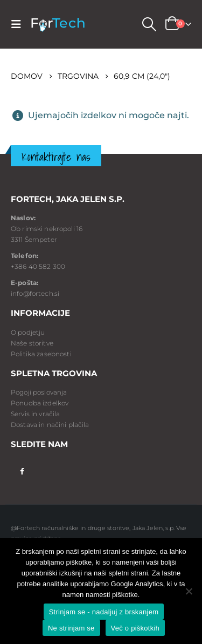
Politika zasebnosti (41, 354)
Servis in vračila (35, 414)
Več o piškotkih (135, 628)
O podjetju (28, 332)
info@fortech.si (35, 293)
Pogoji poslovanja (39, 392)
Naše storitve (32, 343)
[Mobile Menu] (19, 24)
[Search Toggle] (149, 24)
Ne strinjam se (71, 628)
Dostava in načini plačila (50, 425)
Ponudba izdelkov (40, 403)
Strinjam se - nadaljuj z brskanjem (104, 612)
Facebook (22, 470)
